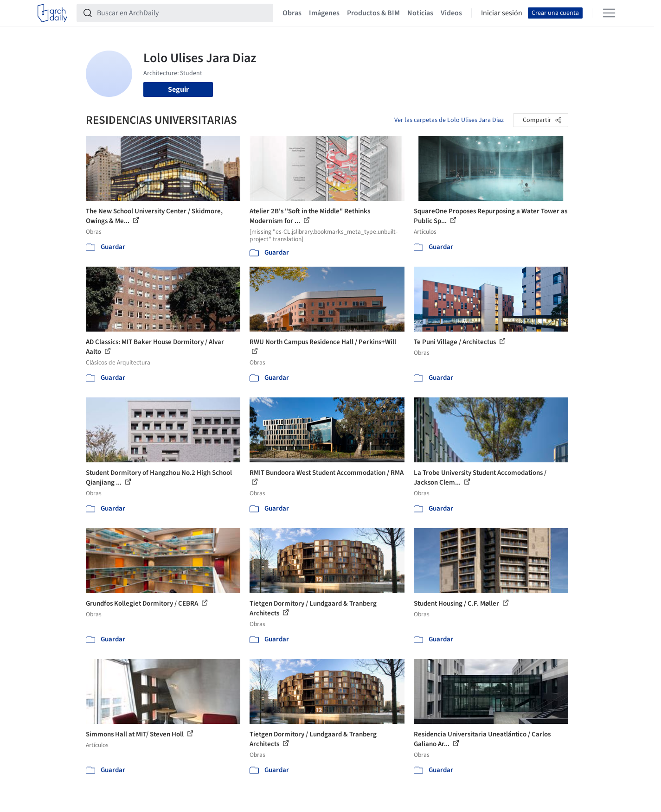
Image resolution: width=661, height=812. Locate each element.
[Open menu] (609, 13)
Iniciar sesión (502, 13)
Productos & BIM (373, 13)
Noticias (420, 13)
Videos (451, 13)
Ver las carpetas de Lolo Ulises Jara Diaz (449, 120)
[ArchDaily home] (52, 13)
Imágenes (324, 13)
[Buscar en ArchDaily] (182, 13)
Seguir (178, 90)
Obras (292, 13)
